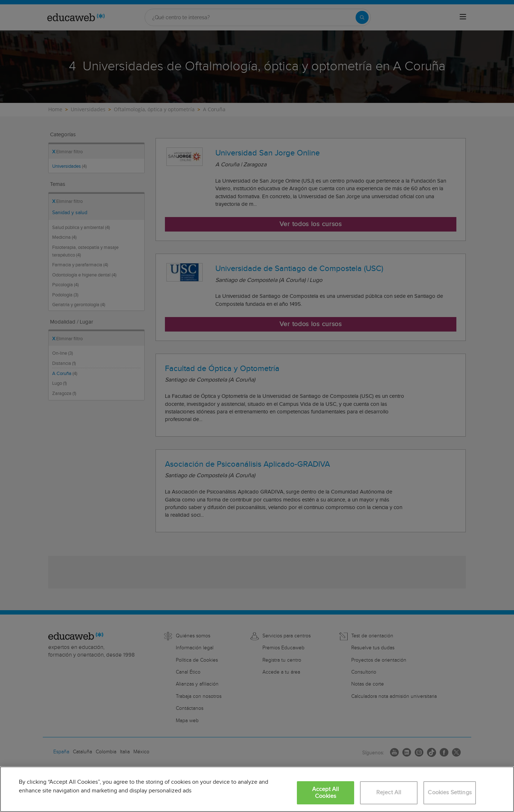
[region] (257, 789)
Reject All (389, 793)
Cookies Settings (450, 793)
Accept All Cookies (326, 793)
